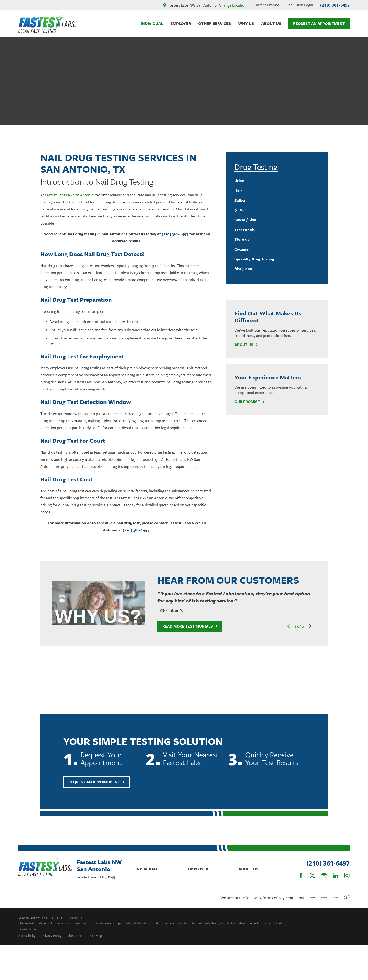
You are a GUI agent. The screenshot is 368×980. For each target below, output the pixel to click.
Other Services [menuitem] (215, 23)
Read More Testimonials (186, 626)
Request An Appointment (319, 23)
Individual (147, 869)
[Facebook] (301, 875)
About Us (246, 345)
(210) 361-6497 (335, 5)
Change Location (233, 5)
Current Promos (266, 5)
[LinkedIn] (335, 875)
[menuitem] (277, 181)
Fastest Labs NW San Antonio (69, 195)
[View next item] (306, 626)
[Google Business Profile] (324, 875)
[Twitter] (312, 875)
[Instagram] (347, 875)
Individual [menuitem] (152, 23)
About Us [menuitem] (271, 23)
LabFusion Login (300, 5)
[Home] (47, 23)
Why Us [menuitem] (246, 23)
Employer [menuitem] (181, 23)
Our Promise (250, 402)
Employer (198, 869)
